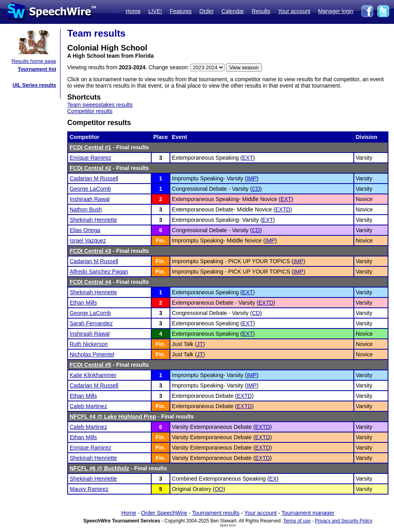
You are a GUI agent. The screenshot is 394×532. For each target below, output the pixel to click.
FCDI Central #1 (90, 147)
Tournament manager (308, 513)
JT (200, 344)
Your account (294, 11)
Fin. (161, 241)
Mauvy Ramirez (89, 489)
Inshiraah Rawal (90, 199)
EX (273, 479)
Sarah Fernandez (91, 323)
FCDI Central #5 (90, 365)
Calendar (233, 11)
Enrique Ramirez (90, 158)
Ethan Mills (83, 303)
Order (207, 11)
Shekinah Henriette (93, 220)
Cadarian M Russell (94, 178)
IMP (252, 178)
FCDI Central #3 (90, 251)
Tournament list (37, 69)
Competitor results (90, 111)
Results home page (34, 61)
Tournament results (216, 513)
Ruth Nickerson (89, 344)
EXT (248, 158)
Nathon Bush (86, 209)
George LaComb (90, 189)
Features (180, 11)
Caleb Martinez (88, 406)
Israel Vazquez (88, 241)
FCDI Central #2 (90, 168)
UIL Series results (34, 85)
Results (261, 11)
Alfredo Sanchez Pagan (99, 272)
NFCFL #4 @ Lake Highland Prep (113, 417)
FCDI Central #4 (90, 282)
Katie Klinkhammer (93, 375)
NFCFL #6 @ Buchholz (99, 468)
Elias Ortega (85, 230)
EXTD (283, 209)
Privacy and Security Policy (344, 521)
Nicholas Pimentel (92, 354)
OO (219, 489)
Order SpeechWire (164, 513)
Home (133, 11)
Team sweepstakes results (100, 105)
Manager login (336, 11)
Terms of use (297, 521)
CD (256, 189)
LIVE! (155, 11)
